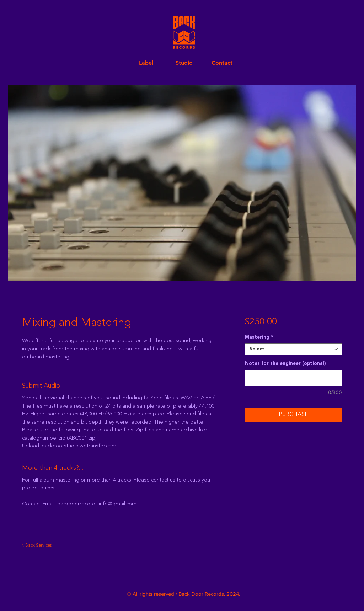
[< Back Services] (37, 546)
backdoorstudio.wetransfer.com (79, 446)
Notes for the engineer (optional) (285, 364)
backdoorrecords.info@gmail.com (97, 504)
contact (160, 480)
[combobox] (293, 349)
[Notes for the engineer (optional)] (293, 378)
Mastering (259, 337)
